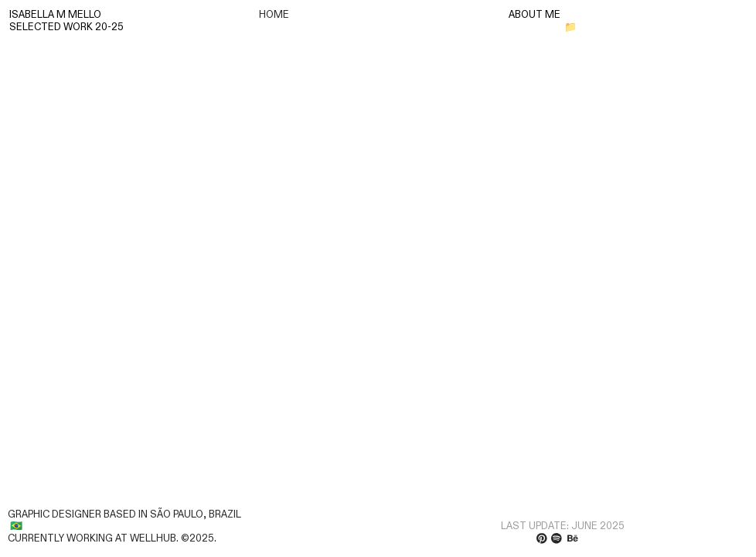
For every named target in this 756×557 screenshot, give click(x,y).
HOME (274, 15)
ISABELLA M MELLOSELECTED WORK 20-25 (66, 21)
